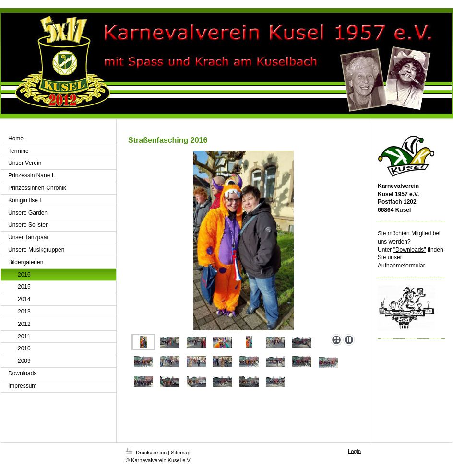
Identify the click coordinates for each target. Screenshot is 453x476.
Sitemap (180, 453)
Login (354, 451)
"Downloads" (410, 250)
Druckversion (147, 453)
